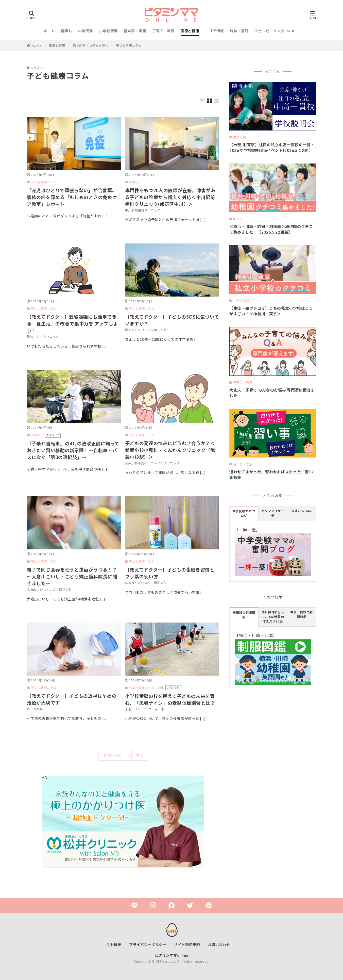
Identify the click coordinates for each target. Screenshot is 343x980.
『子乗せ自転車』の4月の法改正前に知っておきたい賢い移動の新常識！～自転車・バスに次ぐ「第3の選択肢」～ (73, 450)
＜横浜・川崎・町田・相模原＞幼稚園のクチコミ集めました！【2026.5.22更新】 (271, 229)
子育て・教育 (163, 31)
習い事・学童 (135, 31)
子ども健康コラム (129, 46)
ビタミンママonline (172, 955)
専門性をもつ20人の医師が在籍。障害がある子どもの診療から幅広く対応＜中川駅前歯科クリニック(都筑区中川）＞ (170, 197)
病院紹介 (135, 182)
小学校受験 (109, 31)
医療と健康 (190, 31)
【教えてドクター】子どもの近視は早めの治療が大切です (72, 699)
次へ (139, 755)
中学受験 (86, 31)
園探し (67, 31)
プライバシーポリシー (148, 945)
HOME (37, 46)
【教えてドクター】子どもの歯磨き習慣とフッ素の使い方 (170, 573)
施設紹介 (37, 435)
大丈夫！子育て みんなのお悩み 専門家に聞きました (272, 393)
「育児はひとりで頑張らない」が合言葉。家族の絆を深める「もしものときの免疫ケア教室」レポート (72, 197)
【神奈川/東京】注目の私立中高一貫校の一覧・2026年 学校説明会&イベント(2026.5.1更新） (272, 148)
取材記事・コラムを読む (91, 46)
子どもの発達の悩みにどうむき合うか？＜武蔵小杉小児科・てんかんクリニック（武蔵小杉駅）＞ (170, 450)
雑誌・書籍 (239, 31)
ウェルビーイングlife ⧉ (274, 31)
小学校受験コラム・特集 (146, 688)
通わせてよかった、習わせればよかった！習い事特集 (271, 475)
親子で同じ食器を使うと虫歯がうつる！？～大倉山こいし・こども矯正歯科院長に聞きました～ (72, 577)
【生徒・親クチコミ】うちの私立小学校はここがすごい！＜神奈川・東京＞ (271, 311)
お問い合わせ (219, 945)
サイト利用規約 (187, 945)
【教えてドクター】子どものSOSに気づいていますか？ (172, 320)
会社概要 (114, 945)
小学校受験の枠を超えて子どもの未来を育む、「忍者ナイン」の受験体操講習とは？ (170, 700)
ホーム (49, 31)
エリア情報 (215, 31)
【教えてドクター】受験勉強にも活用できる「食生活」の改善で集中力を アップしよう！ (72, 324)
